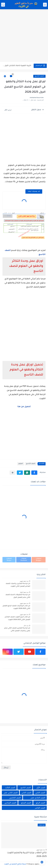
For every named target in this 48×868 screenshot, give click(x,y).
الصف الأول (41, 787)
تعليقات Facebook (24, 560)
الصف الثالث (10, 787)
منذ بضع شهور (24, 581)
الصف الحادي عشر (38, 798)
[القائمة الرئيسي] (45, 5)
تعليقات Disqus (9, 560)
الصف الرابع (41, 803)
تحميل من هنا (24, 407)
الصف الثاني (26, 793)
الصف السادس (10, 803)
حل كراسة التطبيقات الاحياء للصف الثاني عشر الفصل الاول (18, 596)
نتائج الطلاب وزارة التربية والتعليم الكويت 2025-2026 (27, 855)
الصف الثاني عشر (11, 793)
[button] (34, 473)
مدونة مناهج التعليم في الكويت (15, 864)
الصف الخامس (15, 798)
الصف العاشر (40, 808)
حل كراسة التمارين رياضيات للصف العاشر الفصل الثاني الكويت (18, 585)
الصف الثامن (40, 793)
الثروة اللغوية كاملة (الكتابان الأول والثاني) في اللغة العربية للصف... (17, 66)
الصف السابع (26, 803)
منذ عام (26, 626)
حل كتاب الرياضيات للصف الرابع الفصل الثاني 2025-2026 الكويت (16, 607)
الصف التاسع (39, 76)
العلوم (21, 464)
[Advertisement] (24, 36)
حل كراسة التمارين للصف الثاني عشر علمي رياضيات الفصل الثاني (17, 629)
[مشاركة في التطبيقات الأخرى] (13, 473)
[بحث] (3, 5)
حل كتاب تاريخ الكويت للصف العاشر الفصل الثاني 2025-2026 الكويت (17, 618)
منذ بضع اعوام (24, 592)
